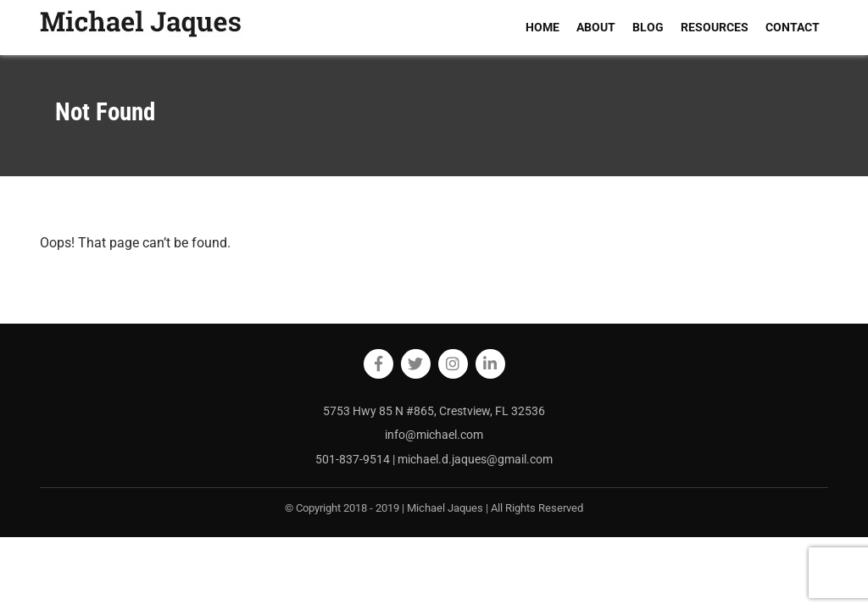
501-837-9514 (354, 459)
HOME (542, 27)
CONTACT (793, 27)
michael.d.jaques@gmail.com (475, 459)
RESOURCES (715, 27)
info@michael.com (434, 435)
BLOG (648, 27)
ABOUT (596, 27)
